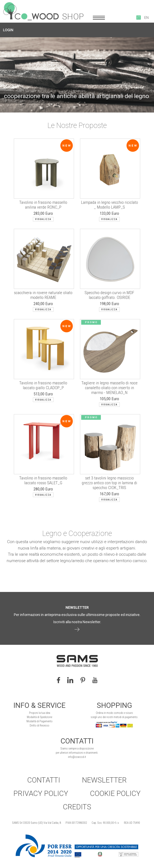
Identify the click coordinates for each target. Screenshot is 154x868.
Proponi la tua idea (40, 713)
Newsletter (104, 780)
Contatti (44, 780)
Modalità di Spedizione (40, 717)
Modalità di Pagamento (40, 721)
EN (146, 18)
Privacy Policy (41, 794)
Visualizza (43, 219)
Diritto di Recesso (40, 725)
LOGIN (8, 30)
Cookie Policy (115, 794)
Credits (77, 807)
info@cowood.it (77, 757)
